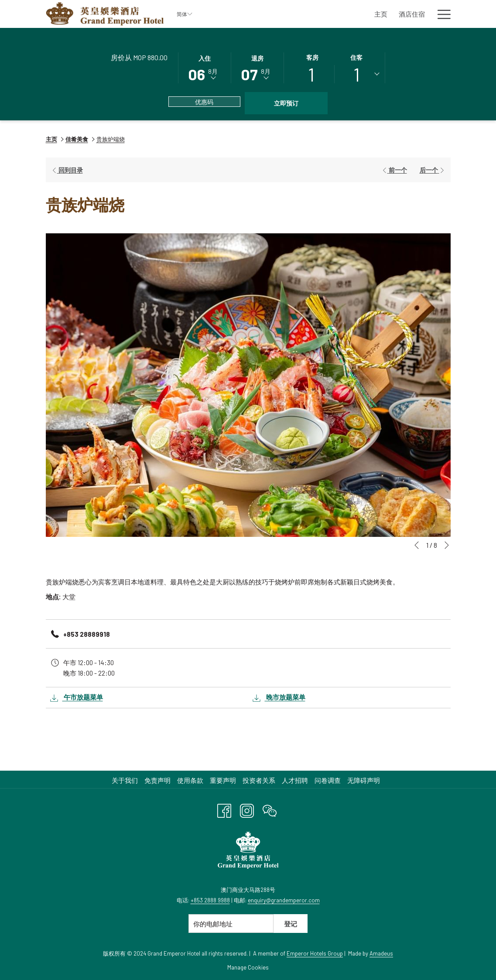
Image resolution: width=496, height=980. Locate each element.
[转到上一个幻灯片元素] (417, 545)
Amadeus (381, 953)
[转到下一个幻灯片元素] (447, 545)
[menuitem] (126, 780)
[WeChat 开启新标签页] (270, 809)
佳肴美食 (77, 139)
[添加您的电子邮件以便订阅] (231, 924)
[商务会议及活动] (394, 14)
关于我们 (125, 780)
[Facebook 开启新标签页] (224, 809)
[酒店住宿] (271, 14)
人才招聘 (295, 780)
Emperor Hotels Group (315, 953)
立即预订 (286, 103)
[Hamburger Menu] (441, 14)
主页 (51, 139)
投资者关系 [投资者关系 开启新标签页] (260, 780)
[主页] (240, 14)
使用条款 (190, 780)
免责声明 (157, 780)
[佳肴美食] (309, 14)
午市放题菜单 (77, 698)
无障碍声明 (364, 780)
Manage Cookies (248, 967)
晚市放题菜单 (279, 698)
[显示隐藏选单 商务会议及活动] (427, 14)
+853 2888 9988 (210, 900)
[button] (205, 67)
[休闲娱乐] (346, 14)
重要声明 (223, 780)
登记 (291, 924)
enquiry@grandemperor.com (284, 900)
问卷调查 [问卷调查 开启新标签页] (329, 780)
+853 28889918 (87, 634)
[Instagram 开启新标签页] (247, 809)
